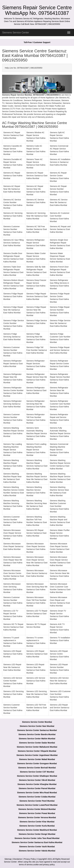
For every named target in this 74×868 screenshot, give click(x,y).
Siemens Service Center (16, 33)
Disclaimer (18, 859)
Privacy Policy (30, 859)
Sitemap (8, 859)
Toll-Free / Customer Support (37, 42)
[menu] (69, 33)
